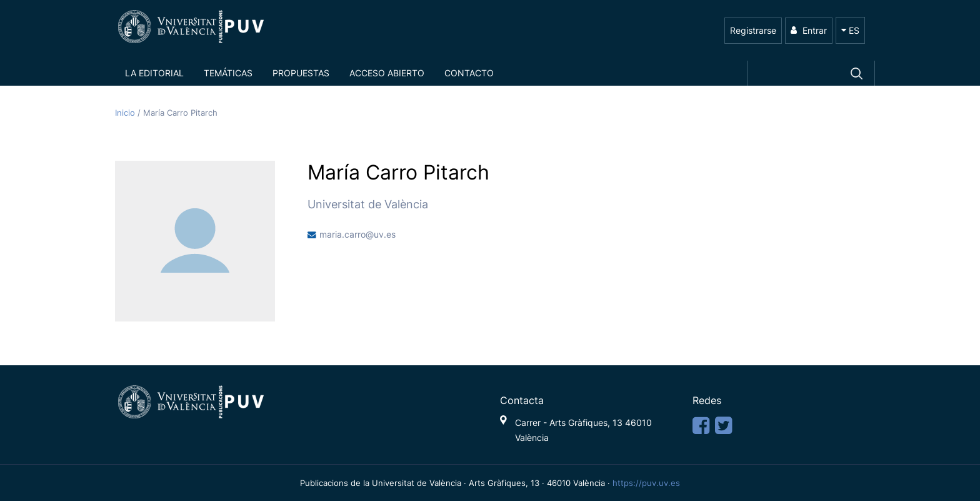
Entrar (809, 30)
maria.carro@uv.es (357, 235)
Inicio (126, 113)
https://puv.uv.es (646, 483)
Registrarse (753, 30)
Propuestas (301, 73)
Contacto (469, 73)
